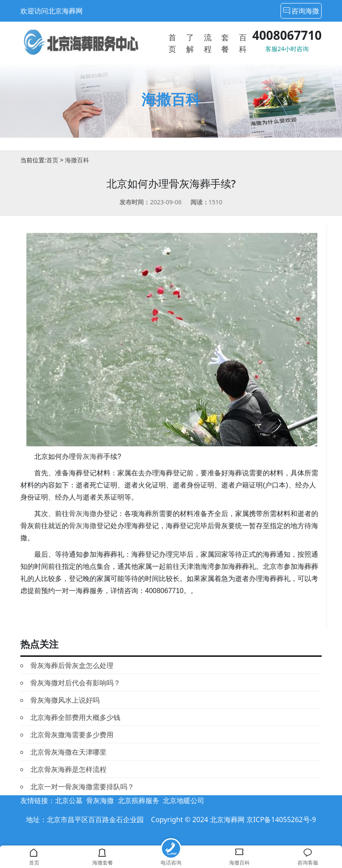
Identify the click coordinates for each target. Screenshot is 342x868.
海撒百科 (77, 160)
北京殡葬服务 (139, 800)
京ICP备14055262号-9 (281, 820)
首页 (52, 160)
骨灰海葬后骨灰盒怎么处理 (72, 665)
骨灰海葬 (90, 457)
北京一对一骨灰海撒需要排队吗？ (82, 787)
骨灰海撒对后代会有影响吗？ (75, 683)
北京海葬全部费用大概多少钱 (75, 717)
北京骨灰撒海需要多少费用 (72, 735)
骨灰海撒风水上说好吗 (65, 700)
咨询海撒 (301, 11)
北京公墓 (69, 800)
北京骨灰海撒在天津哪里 (68, 752)
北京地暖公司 (184, 800)
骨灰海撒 (83, 514)
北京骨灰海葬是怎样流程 (68, 769)
